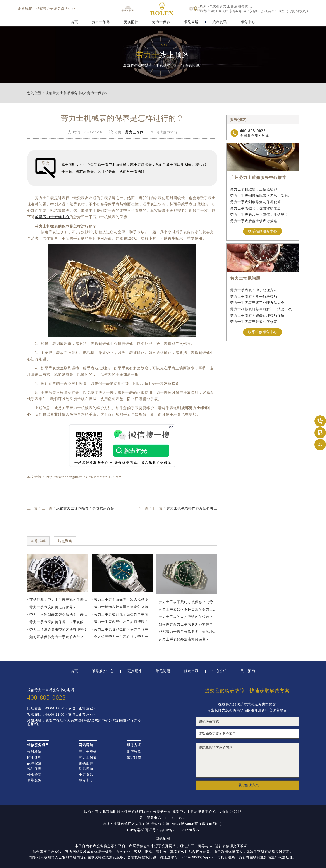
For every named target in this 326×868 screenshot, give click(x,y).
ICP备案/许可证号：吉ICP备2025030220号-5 (163, 830)
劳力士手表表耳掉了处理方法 (254, 290)
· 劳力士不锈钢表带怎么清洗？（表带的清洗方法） (58, 615)
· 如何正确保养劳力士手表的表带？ (55, 637)
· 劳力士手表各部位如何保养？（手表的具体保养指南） (122, 629)
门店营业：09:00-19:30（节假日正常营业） (62, 708)
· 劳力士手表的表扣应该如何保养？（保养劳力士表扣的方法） (187, 617)
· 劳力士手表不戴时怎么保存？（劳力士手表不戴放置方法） (187, 602)
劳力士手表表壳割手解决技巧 (254, 296)
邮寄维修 (134, 758)
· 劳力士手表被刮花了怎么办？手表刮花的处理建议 (122, 614)
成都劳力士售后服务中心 (65, 93)
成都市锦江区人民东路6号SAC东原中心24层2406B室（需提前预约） (255, 11)
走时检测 (34, 752)
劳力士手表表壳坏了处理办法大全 (257, 303)
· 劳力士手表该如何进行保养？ (52, 607)
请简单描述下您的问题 (247, 760)
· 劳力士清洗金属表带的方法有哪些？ (57, 630)
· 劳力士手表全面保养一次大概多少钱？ (122, 599)
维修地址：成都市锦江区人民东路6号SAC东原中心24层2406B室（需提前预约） (84, 722)
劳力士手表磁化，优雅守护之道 (256, 208)
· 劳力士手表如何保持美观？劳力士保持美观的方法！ (187, 609)
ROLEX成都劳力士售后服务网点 (226, 6)
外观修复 (34, 775)
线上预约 (248, 671)
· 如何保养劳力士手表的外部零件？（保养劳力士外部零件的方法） (187, 624)
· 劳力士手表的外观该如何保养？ (183, 639)
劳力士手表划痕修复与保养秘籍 (256, 202)
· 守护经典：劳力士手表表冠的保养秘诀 (58, 600)
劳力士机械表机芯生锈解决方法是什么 (261, 309)
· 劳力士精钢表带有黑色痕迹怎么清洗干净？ (122, 607)
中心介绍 (220, 671)
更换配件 (131, 22)
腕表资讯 (220, 22)
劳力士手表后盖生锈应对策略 (254, 221)
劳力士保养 (161, 22)
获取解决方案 (249, 785)
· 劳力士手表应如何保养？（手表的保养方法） (58, 622)
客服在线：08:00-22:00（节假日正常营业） (62, 715)
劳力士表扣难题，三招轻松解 (254, 189)
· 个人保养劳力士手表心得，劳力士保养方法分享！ (122, 637)
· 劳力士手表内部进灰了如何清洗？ (120, 622)
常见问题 (191, 22)
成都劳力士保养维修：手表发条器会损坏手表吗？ (96, 508)
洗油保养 (34, 769)
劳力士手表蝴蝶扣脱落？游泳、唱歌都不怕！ (263, 196)
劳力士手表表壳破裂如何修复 (254, 322)
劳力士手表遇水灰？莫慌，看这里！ (259, 215)
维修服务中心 (103, 671)
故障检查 (34, 763)
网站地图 (163, 839)
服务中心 (248, 22)
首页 (74, 22)
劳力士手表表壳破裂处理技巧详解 (257, 315)
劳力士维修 (101, 22)
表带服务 (34, 780)
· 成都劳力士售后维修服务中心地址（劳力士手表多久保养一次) (187, 632)
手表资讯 (86, 775)
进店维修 (134, 752)
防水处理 (34, 758)
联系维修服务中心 (263, 231)
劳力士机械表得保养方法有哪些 (192, 508)
